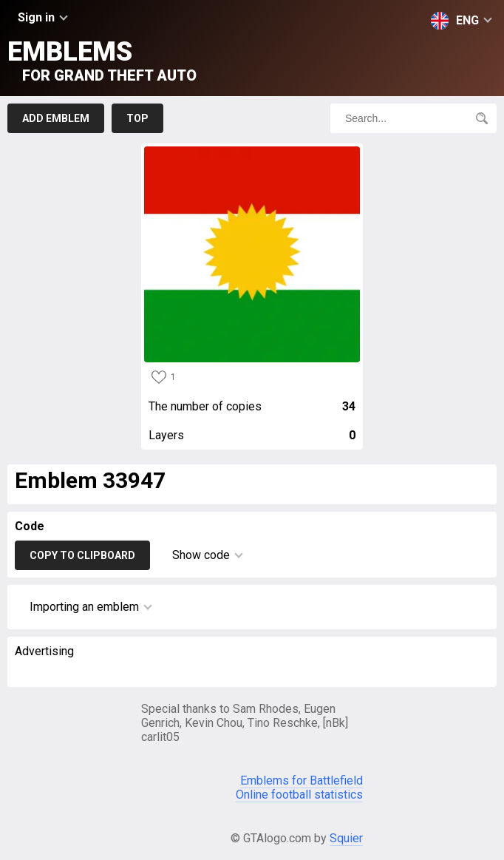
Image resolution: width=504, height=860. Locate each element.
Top (137, 118)
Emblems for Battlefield (302, 781)
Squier (346, 838)
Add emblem (56, 118)
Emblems (102, 60)
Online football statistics (299, 795)
